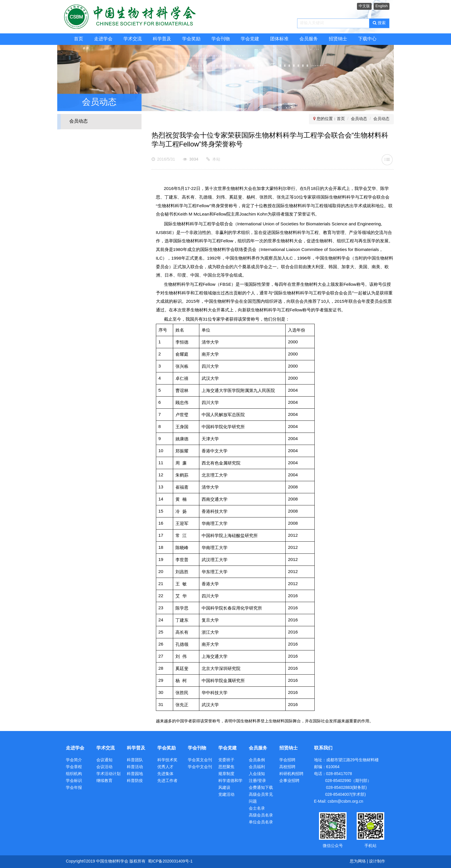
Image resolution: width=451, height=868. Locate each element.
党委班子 (226, 760)
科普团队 (135, 760)
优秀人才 (165, 767)
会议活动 (104, 767)
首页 (79, 39)
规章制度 (226, 774)
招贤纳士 (338, 39)
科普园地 (135, 774)
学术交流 (133, 39)
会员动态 (79, 121)
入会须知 (257, 774)
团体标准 (279, 39)
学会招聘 (287, 760)
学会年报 (74, 788)
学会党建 (250, 39)
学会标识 (74, 781)
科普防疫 (135, 781)
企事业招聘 (289, 781)
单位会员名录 (261, 822)
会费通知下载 (261, 788)
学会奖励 (191, 39)
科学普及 (162, 39)
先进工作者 (167, 781)
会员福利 (257, 767)
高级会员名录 (261, 815)
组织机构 (74, 774)
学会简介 (74, 760)
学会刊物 (221, 39)
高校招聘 (287, 767)
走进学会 (103, 39)
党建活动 (226, 795)
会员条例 (257, 760)
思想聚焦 (226, 767)
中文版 (364, 6)
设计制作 (377, 862)
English (382, 6)
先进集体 (165, 774)
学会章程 (74, 767)
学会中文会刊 (200, 767)
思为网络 (358, 862)
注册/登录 (257, 781)
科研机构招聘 (291, 774)
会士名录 (257, 809)
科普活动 (135, 767)
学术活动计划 (108, 774)
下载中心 (367, 39)
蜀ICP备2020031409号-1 (170, 862)
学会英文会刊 (200, 760)
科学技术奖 (167, 760)
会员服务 (309, 39)
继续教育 (104, 781)
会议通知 (104, 760)
